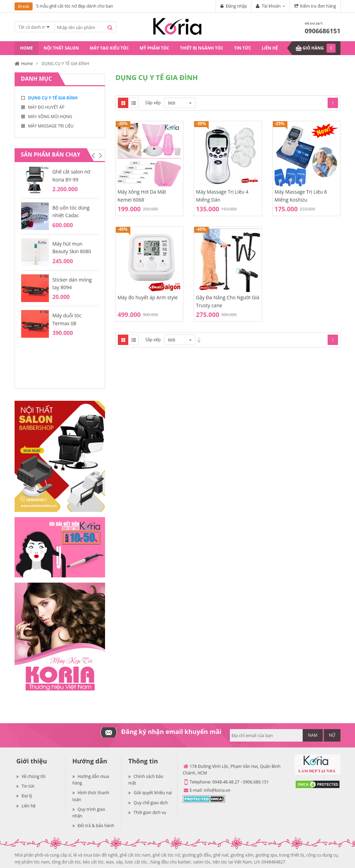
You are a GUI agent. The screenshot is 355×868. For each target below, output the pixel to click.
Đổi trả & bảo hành (93, 826)
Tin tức (25, 786)
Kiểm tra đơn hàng (318, 6)
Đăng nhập (236, 6)
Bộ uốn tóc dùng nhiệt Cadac (71, 211)
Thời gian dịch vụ (147, 812)
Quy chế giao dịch (148, 803)
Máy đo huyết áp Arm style (148, 297)
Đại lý (24, 796)
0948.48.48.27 (226, 782)
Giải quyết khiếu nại (150, 793)
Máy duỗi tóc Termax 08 (67, 319)
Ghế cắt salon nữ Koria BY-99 (71, 175)
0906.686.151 (256, 782)
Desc (199, 340)
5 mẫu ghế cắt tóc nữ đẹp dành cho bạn (75, 6)
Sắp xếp (153, 103)
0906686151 (323, 31)
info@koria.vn (217, 790)
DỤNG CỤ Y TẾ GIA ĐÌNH (53, 98)
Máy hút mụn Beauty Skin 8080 (72, 247)
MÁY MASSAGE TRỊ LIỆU (51, 126)
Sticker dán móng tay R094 (72, 284)
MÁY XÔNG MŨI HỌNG (50, 117)
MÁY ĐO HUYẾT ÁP (46, 107)
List (133, 103)
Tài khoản (271, 6)
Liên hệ (26, 806)
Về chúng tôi (31, 776)
